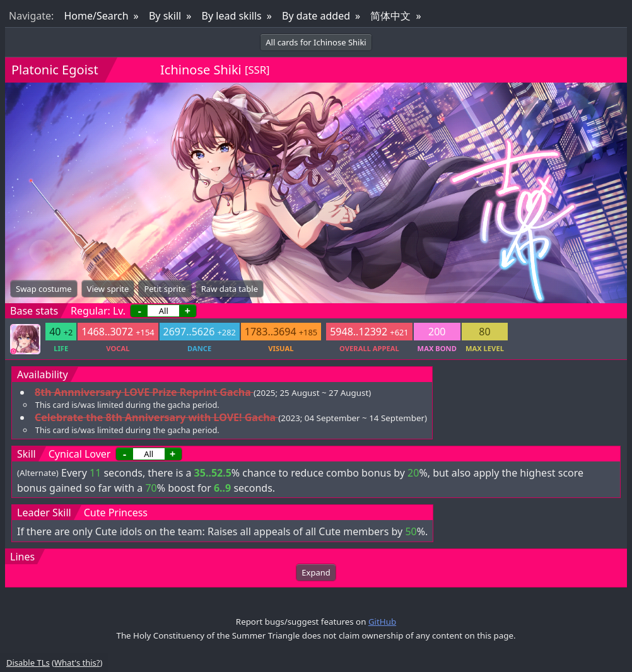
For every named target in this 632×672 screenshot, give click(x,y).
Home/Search (96, 16)
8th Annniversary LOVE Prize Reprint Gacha (143, 392)
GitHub (382, 622)
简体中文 (390, 16)
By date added (316, 16)
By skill (165, 16)
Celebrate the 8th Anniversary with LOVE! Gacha (155, 417)
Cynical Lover (80, 454)
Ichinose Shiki (201, 70)
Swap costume (44, 289)
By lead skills (232, 16)
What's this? (77, 663)
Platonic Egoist (55, 70)
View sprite (108, 289)
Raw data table (230, 289)
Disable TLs (28, 663)
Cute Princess (116, 513)
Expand (316, 572)
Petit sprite (165, 289)
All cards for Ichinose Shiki (316, 42)
